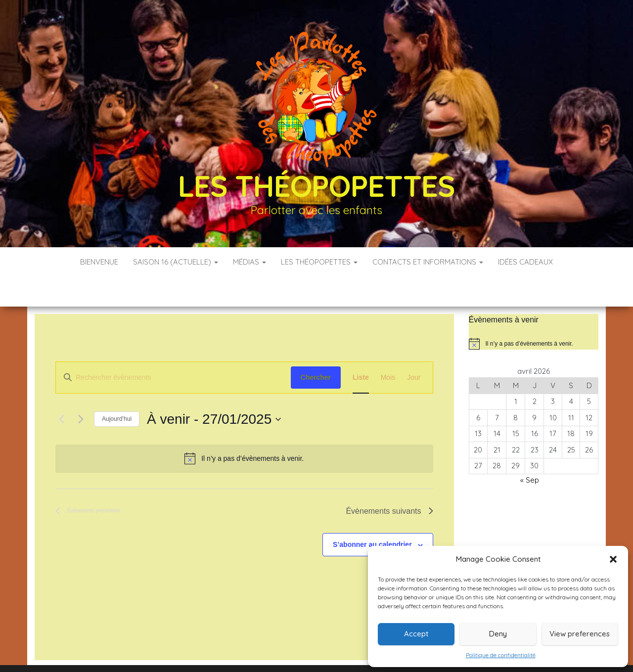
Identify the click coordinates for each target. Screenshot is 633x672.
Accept (416, 634)
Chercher (316, 348)
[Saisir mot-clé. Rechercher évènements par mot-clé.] (173, 348)
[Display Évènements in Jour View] (414, 348)
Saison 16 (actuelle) (176, 262)
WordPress (323, 651)
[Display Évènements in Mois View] (388, 348)
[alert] (244, 429)
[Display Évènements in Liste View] (361, 348)
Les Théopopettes (316, 186)
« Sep (530, 450)
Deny (498, 634)
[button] (613, 559)
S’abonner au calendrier (372, 515)
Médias (249, 262)
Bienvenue (99, 262)
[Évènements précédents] (61, 390)
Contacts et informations (428, 262)
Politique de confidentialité (501, 655)
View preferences (580, 634)
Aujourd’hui (117, 389)
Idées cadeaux (525, 262)
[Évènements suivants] (81, 390)
